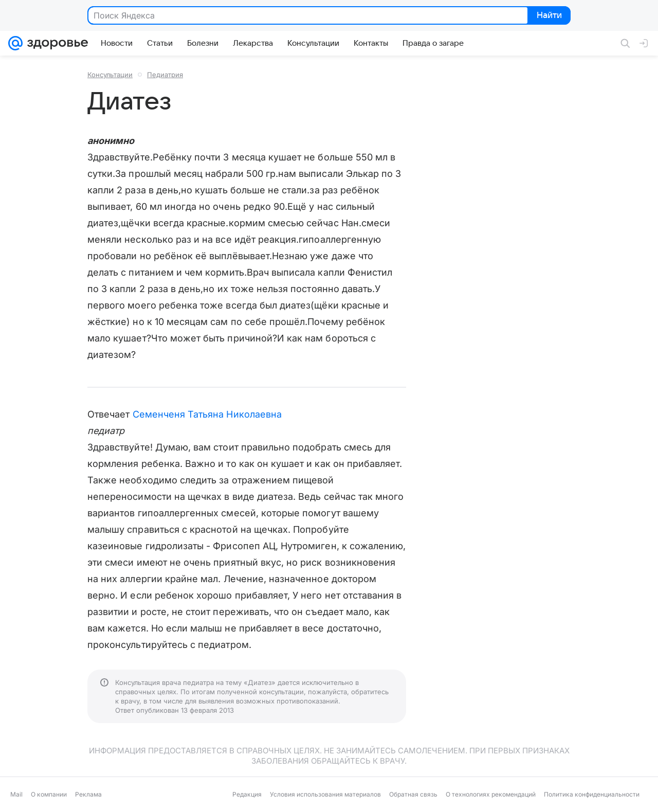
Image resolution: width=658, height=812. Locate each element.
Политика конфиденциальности (592, 794)
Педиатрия (165, 75)
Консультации (110, 75)
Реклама (88, 794)
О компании (49, 794)
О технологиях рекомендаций (491, 794)
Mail (16, 794)
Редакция (247, 794)
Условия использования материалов (325, 794)
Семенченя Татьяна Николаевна (207, 414)
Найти (548, 16)
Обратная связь (413, 794)
